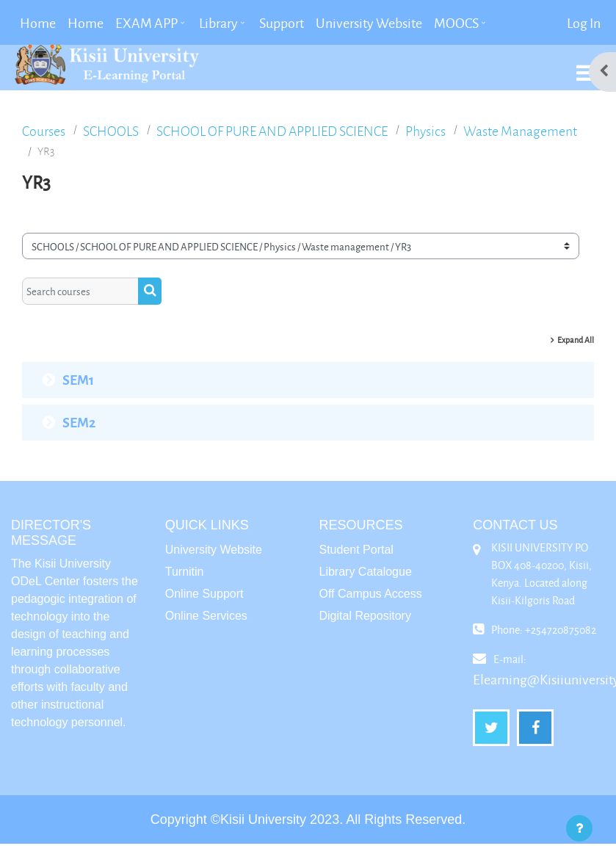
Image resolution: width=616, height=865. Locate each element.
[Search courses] (80, 291)
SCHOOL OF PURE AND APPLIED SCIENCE (272, 131)
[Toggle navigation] (586, 65)
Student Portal (356, 550)
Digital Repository (365, 616)
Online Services (206, 616)
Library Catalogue (366, 572)
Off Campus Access (371, 594)
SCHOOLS (111, 131)
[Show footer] (579, 828)
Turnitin (185, 572)
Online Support (204, 594)
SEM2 (79, 422)
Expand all (576, 340)
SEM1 (78, 380)
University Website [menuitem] (369, 23)
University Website (214, 550)
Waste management (520, 131)
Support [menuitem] (282, 23)
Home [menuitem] (38, 23)
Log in (584, 23)
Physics (425, 131)
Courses (44, 131)
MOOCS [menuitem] (456, 23)
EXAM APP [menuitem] (146, 23)
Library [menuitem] (218, 23)
